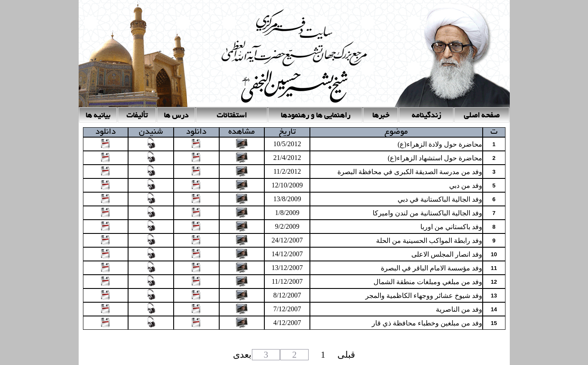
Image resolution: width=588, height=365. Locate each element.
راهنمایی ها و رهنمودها (315, 116)
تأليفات (137, 116)
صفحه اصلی (482, 116)
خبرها (381, 116)
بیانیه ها (98, 116)
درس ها (176, 116)
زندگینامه (426, 116)
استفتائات (232, 116)
